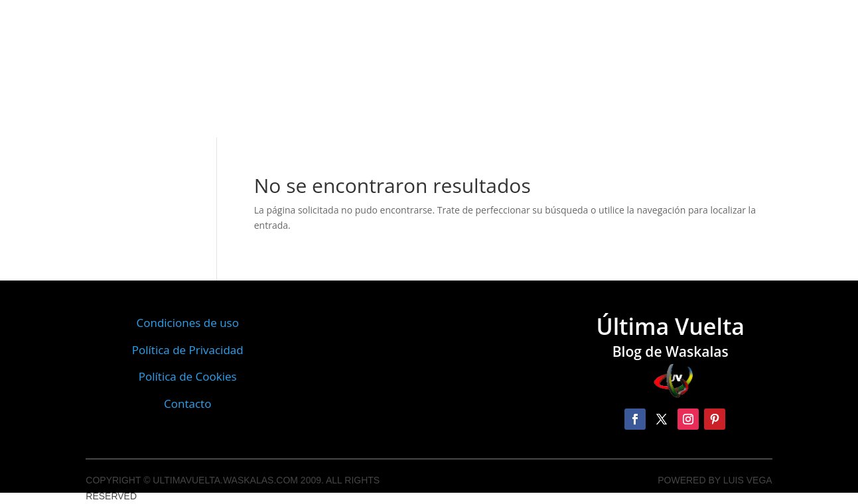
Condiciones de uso (188, 323)
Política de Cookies (188, 376)
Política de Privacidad (188, 350)
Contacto (187, 404)
